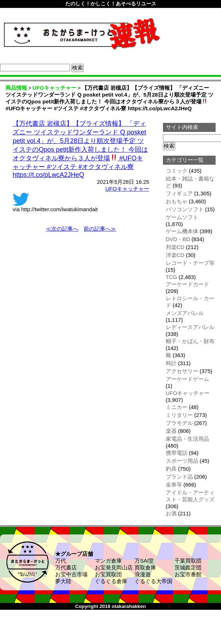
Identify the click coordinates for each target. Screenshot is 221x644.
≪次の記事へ (62, 229)
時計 (171, 363)
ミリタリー (179, 415)
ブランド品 (179, 477)
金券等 (174, 485)
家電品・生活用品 (187, 439)
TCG (172, 277)
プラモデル (179, 423)
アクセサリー (182, 371)
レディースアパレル (190, 327)
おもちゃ (177, 201)
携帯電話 (177, 453)
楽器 (171, 431)
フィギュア (179, 193)
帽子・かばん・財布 (190, 341)
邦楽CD (175, 247)
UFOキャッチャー (127, 189)
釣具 (171, 469)
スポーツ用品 (182, 461)
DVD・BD (178, 239)
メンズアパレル (185, 313)
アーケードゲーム (187, 379)
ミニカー (177, 407)
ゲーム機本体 (182, 231)
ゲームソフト (182, 217)
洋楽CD (175, 255)
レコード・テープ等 (190, 263)
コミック (177, 171)
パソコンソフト (185, 209)
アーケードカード (187, 284)
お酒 (171, 513)
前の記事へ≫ (100, 229)
